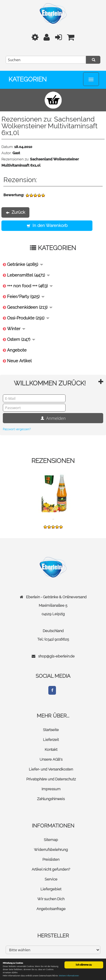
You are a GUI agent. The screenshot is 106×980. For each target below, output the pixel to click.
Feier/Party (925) (26, 297)
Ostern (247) (21, 339)
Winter (16, 329)
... (53, 518)
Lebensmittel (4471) (29, 275)
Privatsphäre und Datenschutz (51, 779)
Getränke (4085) (25, 264)
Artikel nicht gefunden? (51, 869)
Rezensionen (53, 461)
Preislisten (51, 859)
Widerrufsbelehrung (51, 850)
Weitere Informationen (69, 976)
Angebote (17, 350)
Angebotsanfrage (51, 909)
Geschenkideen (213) (30, 307)
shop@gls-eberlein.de (56, 656)
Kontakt (51, 750)
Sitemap (51, 840)
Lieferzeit (51, 740)
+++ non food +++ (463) (30, 286)
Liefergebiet (51, 889)
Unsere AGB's (51, 759)
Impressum (51, 789)
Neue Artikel (19, 361)
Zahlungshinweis (51, 799)
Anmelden (53, 418)
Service (51, 879)
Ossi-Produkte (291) (28, 318)
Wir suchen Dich (51, 899)
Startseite (51, 730)
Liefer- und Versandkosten (51, 769)
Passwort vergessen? (17, 429)
